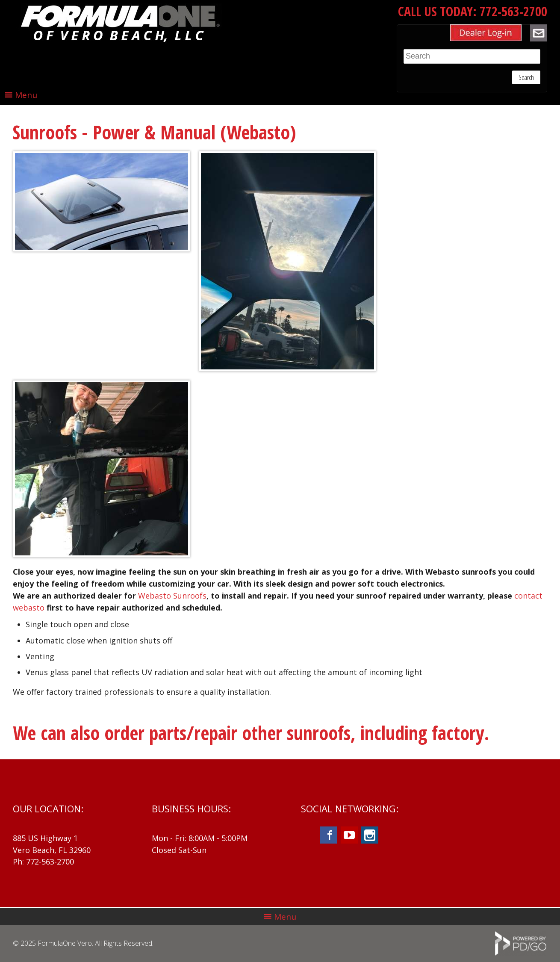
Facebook (329, 835)
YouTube (349, 835)
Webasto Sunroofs (172, 596)
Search (526, 77)
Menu (26, 95)
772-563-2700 (513, 11)
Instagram (370, 835)
